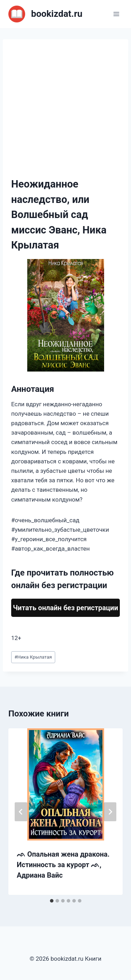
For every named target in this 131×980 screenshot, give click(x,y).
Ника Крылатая (33, 657)
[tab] (52, 901)
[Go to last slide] (21, 812)
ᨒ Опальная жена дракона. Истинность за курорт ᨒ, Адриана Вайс (63, 865)
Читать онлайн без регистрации (65, 608)
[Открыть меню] (116, 14)
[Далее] (110, 812)
